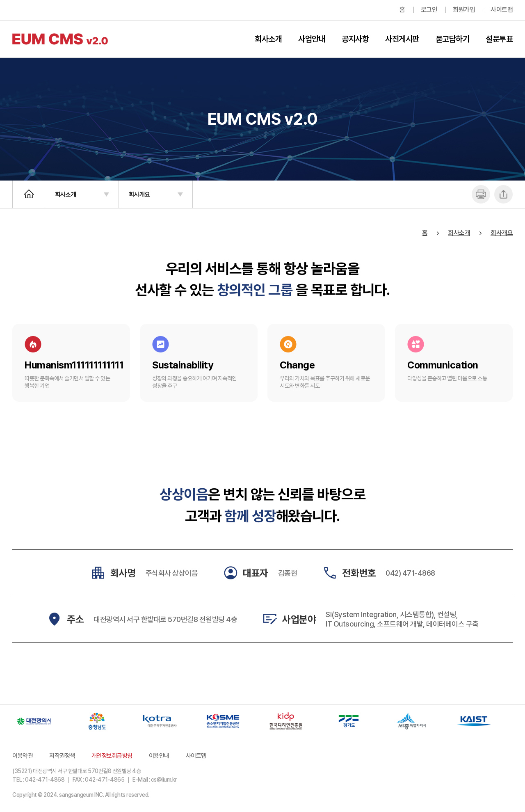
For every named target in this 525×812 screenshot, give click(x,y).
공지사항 (355, 39)
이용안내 (159, 756)
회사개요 (139, 194)
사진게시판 (402, 39)
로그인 (429, 10)
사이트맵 (502, 10)
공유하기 (503, 194)
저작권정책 (62, 756)
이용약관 (23, 756)
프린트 (481, 194)
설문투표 (499, 39)
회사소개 (268, 39)
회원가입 (464, 10)
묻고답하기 (453, 39)
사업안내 (312, 39)
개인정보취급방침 (112, 756)
